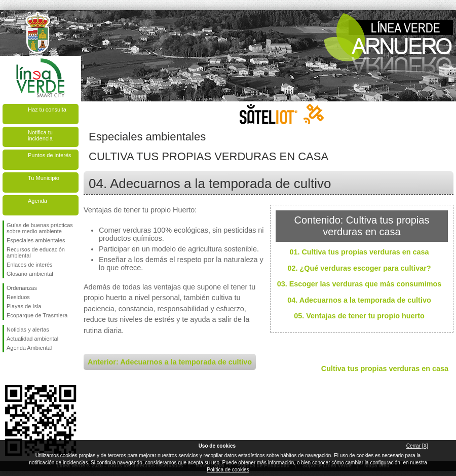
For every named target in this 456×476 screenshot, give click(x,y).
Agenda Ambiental (29, 348)
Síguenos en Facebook (9, 369)
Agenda (37, 201)
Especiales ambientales (36, 240)
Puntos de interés (50, 155)
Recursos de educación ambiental (36, 252)
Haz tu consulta (47, 109)
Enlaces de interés (30, 265)
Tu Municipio (44, 178)
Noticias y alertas (28, 329)
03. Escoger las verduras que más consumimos (359, 284)
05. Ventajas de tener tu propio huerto (359, 316)
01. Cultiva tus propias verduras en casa (359, 252)
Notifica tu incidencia (40, 135)
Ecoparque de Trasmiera (37, 315)
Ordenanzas (22, 288)
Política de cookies (228, 470)
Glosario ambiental (30, 274)
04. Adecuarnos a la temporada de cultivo (359, 300)
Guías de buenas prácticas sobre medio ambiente (40, 228)
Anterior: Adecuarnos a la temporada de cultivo (170, 362)
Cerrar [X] (417, 446)
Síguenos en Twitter (25, 369)
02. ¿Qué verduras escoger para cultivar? (359, 268)
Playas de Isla (24, 306)
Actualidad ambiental (32, 339)
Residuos (18, 297)
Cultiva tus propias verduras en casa (385, 369)
